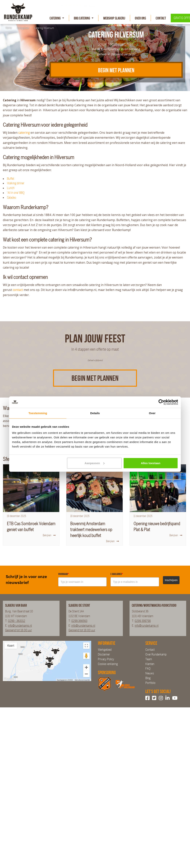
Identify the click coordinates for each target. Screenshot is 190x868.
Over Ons (140, 18)
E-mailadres (117, 574)
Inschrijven (171, 580)
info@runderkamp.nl (20, 626)
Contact (161, 18)
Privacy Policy (106, 659)
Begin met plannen (95, 378)
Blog (148, 678)
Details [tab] (95, 413)
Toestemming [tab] (38, 413)
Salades (12, 198)
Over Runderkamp (156, 654)
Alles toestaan (151, 463)
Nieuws (150, 673)
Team (149, 659)
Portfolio (150, 683)
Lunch (11, 188)
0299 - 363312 (17, 621)
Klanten (150, 664)
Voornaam (64, 574)
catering (24, 133)
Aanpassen (95, 463)
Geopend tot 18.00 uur (19, 630)
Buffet (11, 179)
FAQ (148, 669)
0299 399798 (143, 621)
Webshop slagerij (114, 18)
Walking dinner (16, 183)
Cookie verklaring (108, 664)
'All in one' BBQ (16, 193)
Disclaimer (104, 654)
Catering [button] (55, 18)
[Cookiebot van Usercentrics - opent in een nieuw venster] (161, 402)
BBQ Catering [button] (82, 18)
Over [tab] (152, 413)
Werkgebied (105, 650)
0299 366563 (79, 621)
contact (18, 290)
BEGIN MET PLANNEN (116, 70)
